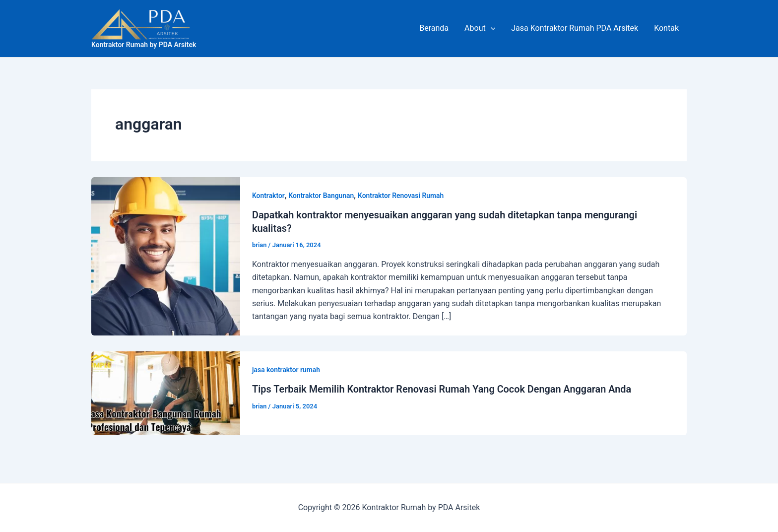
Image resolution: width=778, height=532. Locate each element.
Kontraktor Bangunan (322, 196)
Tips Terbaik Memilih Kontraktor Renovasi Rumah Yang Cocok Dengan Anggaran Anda (443, 388)
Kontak (666, 28)
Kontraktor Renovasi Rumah (402, 196)
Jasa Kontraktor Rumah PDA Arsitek (575, 28)
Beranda (434, 28)
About (480, 28)
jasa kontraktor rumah (286, 369)
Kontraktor (268, 196)
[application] (491, 28)
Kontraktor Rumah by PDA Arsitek (144, 45)
